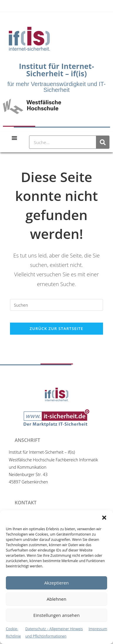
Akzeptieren (56, 583)
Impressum (98, 629)
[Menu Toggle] (14, 138)
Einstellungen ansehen (57, 615)
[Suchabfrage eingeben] (56, 305)
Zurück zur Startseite (56, 328)
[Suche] (103, 142)
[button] (104, 518)
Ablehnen (56, 599)
